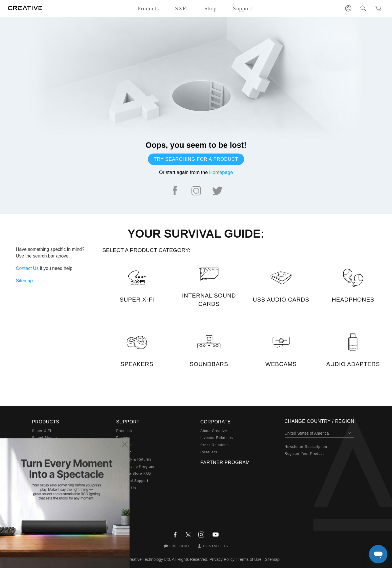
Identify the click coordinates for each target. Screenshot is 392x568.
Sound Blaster (45, 438)
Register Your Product (304, 454)
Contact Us (27, 268)
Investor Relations (217, 438)
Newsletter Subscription (306, 447)
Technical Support (132, 481)
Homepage (221, 172)
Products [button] (148, 8)
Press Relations (214, 445)
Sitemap (24, 281)
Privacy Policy (222, 559)
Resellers (209, 452)
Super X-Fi (42, 431)
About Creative (214, 431)
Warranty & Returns (134, 459)
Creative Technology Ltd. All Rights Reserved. (168, 559)
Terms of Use (250, 559)
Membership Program (135, 467)
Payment (124, 438)
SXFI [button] (181, 8)
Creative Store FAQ (134, 474)
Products (124, 431)
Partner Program (225, 462)
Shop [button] (211, 8)
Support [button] (243, 8)
